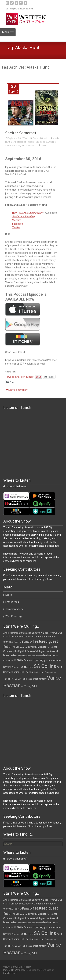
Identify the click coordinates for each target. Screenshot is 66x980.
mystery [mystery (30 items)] (38, 660)
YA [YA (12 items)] (22, 687)
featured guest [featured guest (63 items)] (45, 641)
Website (17, 222)
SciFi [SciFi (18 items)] (23, 672)
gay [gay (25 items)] (30, 647)
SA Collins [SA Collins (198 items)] (45, 666)
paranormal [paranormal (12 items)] (50, 661)
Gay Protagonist (18, 144)
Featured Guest (40, 140)
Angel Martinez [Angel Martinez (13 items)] (11, 633)
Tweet (10, 379)
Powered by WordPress (15, 970)
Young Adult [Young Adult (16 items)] (31, 686)
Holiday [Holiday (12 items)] (36, 647)
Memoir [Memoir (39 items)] (19, 660)
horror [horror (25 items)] (44, 647)
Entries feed (12, 602)
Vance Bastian (28, 147)
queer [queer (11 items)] (59, 661)
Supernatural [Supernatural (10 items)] (51, 672)
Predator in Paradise (36, 144)
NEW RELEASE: (27, 214)
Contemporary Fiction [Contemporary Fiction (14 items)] (45, 637)
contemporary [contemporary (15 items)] (26, 637)
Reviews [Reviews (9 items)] (15, 667)
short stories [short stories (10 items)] (39, 672)
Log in (9, 595)
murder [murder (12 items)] (29, 661)
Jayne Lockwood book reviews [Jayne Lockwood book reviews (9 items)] (30, 656)
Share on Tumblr (24, 379)
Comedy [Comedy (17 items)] (14, 637)
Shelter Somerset (21, 134)
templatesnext (10, 973)
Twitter (16, 229)
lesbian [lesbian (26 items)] (48, 655)
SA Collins (51, 144)
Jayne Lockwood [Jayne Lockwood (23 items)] (27, 651)
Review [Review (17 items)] (7, 667)
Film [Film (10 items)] (15, 647)
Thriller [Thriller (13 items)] (7, 679)
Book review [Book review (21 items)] (35, 633)
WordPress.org (14, 616)
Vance (44, 147)
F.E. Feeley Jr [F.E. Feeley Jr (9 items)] (16, 642)
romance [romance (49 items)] (26, 667)
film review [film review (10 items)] (22, 647)
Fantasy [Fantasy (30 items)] (27, 642)
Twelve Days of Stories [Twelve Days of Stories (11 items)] (21, 679)
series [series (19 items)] (29, 672)
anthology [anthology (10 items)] (23, 633)
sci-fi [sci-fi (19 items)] (60, 667)
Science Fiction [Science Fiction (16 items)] (11, 672)
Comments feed (14, 609)
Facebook (18, 225)
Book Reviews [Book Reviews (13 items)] (50, 633)
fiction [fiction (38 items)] (8, 647)
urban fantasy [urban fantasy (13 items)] (40, 679)
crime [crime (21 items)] (7, 642)
